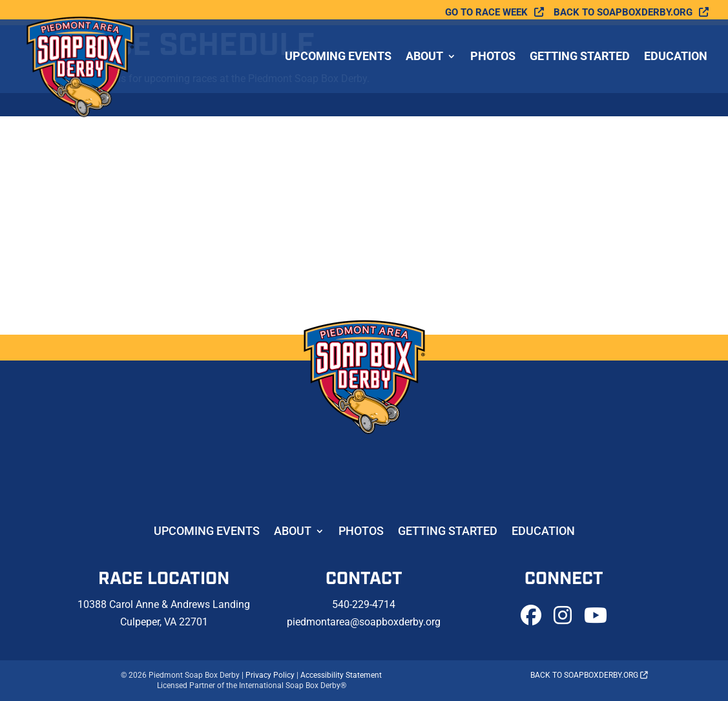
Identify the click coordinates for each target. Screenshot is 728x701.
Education (676, 57)
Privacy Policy (270, 675)
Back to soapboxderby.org (623, 13)
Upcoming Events (338, 57)
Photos (493, 57)
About (424, 57)
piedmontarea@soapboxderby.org (364, 622)
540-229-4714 (364, 604)
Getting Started (580, 57)
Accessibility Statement (341, 675)
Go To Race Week (486, 13)
